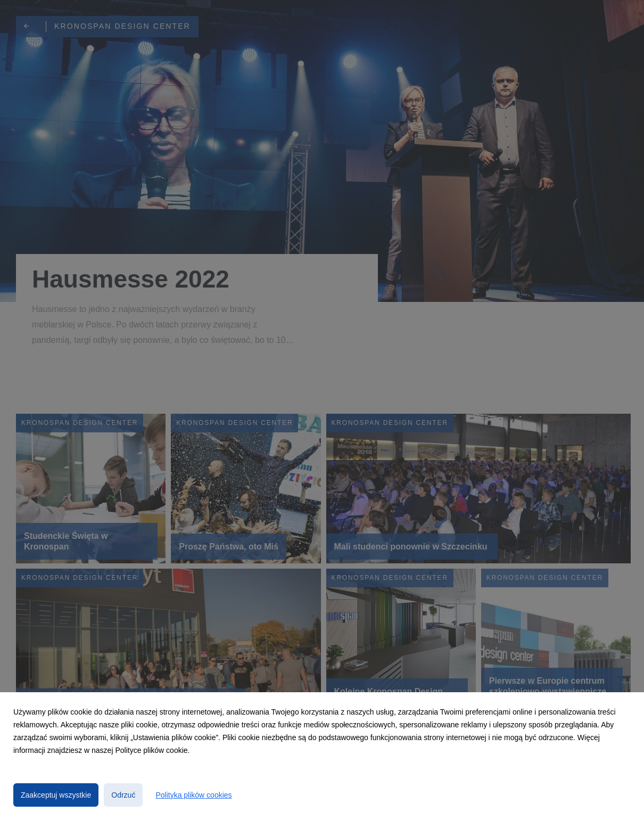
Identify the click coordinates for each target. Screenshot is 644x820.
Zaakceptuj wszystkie (56, 795)
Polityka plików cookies (193, 795)
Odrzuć (123, 795)
